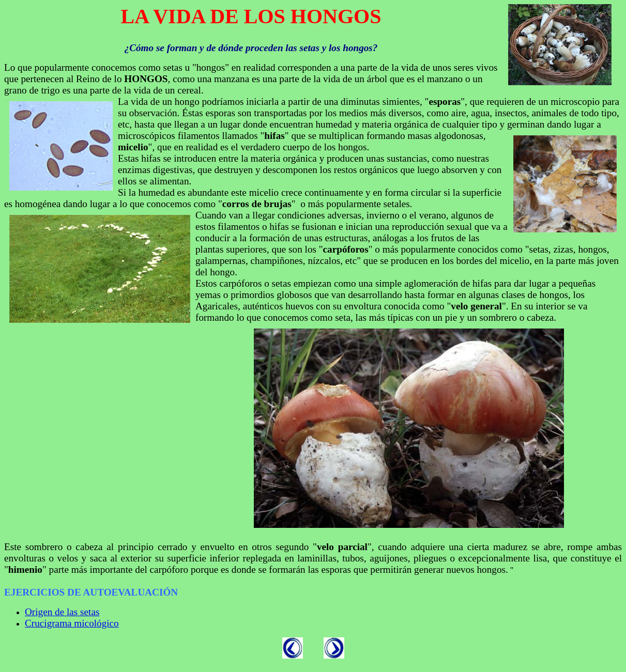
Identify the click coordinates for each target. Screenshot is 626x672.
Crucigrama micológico (72, 623)
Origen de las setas (62, 612)
